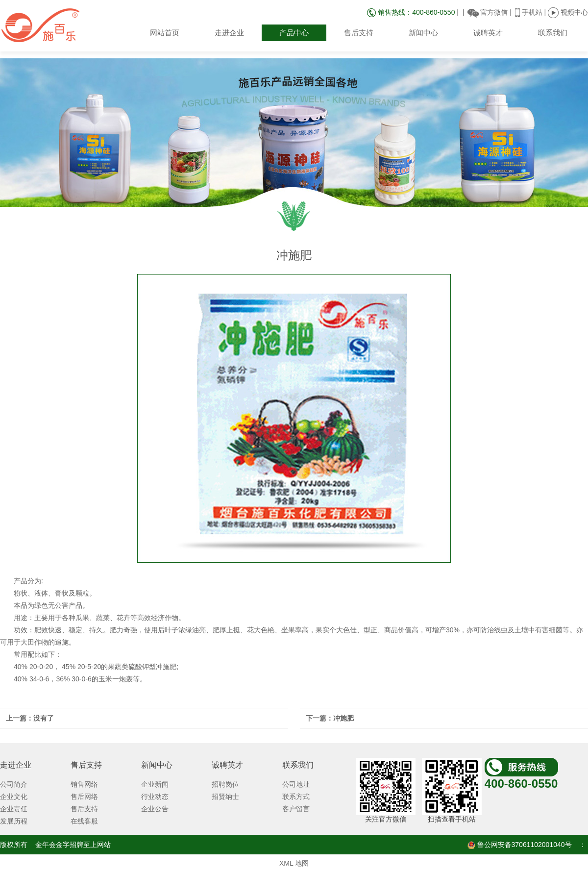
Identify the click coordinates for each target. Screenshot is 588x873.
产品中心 (294, 33)
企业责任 (14, 809)
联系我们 (553, 33)
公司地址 (296, 784)
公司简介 (14, 784)
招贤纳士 (225, 797)
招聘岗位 (225, 784)
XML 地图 (294, 863)
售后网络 (84, 797)
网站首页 (165, 33)
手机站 (532, 12)
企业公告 (155, 809)
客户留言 (296, 809)
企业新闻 (155, 784)
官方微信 (494, 12)
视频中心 (568, 12)
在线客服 (84, 821)
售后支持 (359, 33)
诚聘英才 (488, 33)
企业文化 (14, 797)
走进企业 (229, 33)
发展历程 (14, 821)
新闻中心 (423, 33)
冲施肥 (343, 718)
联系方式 (296, 797)
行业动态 (155, 797)
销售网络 (84, 784)
